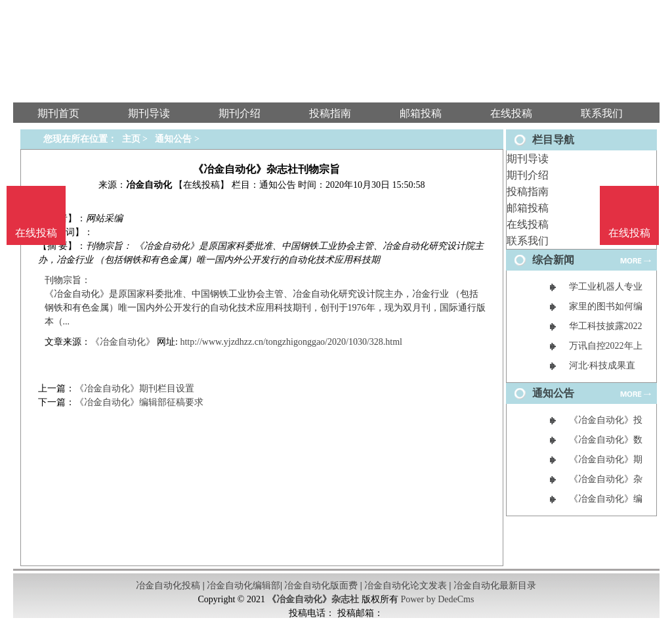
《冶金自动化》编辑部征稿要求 (139, 402)
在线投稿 (528, 224)
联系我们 (528, 241)
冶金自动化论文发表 (406, 586)
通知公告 (173, 139)
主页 (131, 139)
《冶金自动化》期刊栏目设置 (135, 388)
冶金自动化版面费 (321, 586)
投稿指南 (528, 191)
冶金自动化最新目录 (495, 586)
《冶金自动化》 (123, 342)
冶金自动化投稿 (168, 586)
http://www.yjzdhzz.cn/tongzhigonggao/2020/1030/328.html (291, 342)
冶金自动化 (149, 185)
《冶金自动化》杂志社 (313, 599)
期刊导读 (528, 159)
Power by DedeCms (437, 599)
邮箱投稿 (528, 208)
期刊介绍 (528, 175)
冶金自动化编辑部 (243, 586)
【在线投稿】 (201, 185)
